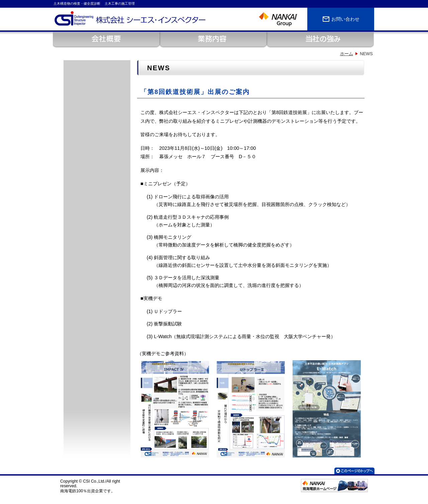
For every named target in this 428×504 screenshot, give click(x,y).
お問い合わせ (341, 19)
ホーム (347, 54)
